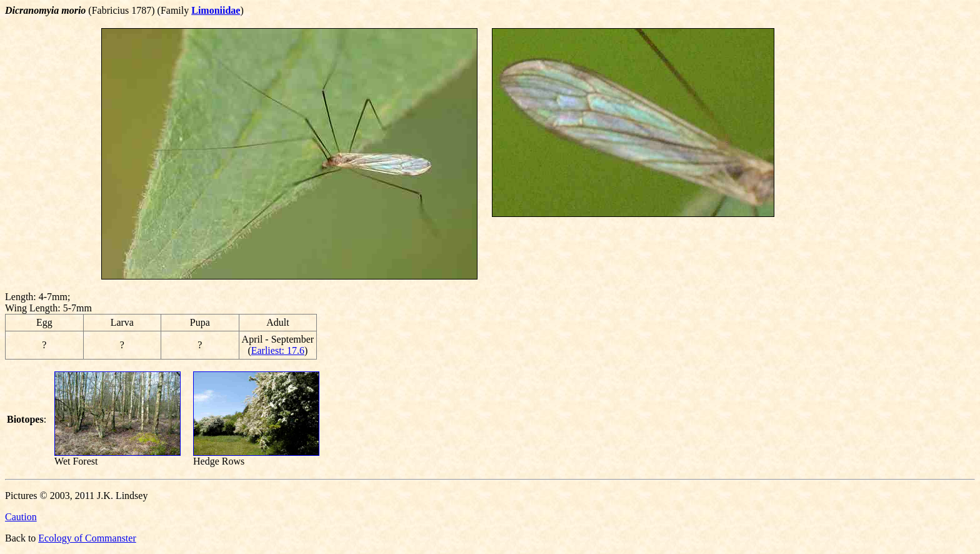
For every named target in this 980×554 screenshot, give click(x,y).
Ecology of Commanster (87, 538)
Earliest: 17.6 (278, 350)
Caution (21, 517)
